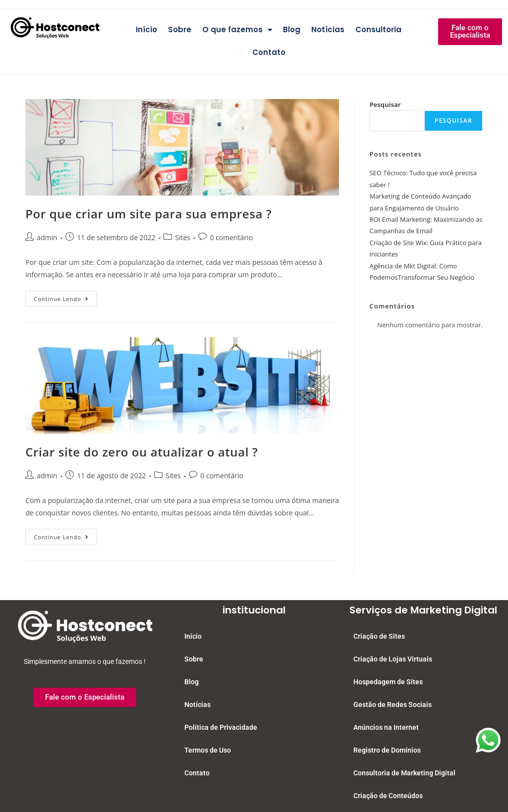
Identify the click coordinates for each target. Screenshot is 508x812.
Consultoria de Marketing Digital (404, 773)
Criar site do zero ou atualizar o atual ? (141, 452)
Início (146, 29)
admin (47, 237)
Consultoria (378, 29)
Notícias (328, 29)
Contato (269, 52)
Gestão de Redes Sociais (393, 705)
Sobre (180, 29)
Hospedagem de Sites (388, 682)
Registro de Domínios (387, 750)
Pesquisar (385, 104)
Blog (292, 29)
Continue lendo (65, 297)
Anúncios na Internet (386, 727)
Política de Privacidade (221, 727)
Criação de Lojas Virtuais (393, 659)
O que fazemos (237, 30)
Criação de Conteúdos (388, 796)
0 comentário (231, 237)
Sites (183, 237)
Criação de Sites (379, 636)
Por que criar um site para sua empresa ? (148, 214)
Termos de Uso (208, 750)
